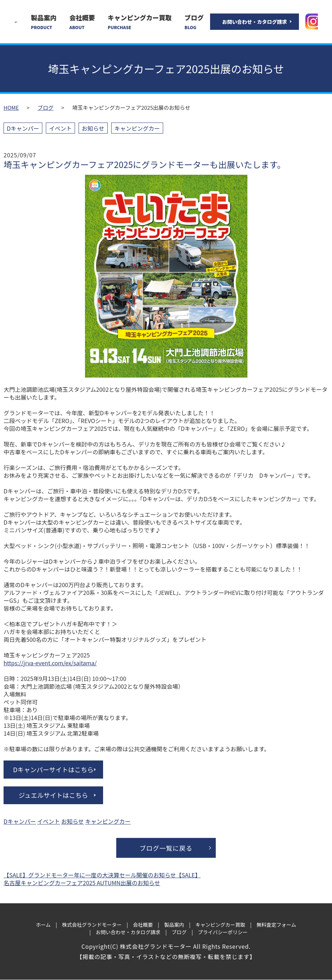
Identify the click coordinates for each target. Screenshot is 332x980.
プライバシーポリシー (223, 932)
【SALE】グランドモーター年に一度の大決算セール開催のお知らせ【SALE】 (102, 875)
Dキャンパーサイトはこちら (53, 770)
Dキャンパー (23, 128)
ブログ (194, 22)
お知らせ (93, 128)
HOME (11, 107)
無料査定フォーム (276, 925)
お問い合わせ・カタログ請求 (255, 22)
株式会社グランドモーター (92, 925)
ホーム (43, 925)
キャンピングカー (137, 128)
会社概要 (82, 22)
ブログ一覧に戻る (166, 848)
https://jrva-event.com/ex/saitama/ (50, 663)
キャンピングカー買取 (140, 22)
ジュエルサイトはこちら (53, 795)
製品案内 (44, 22)
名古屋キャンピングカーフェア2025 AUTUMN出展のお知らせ (82, 883)
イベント (60, 128)
